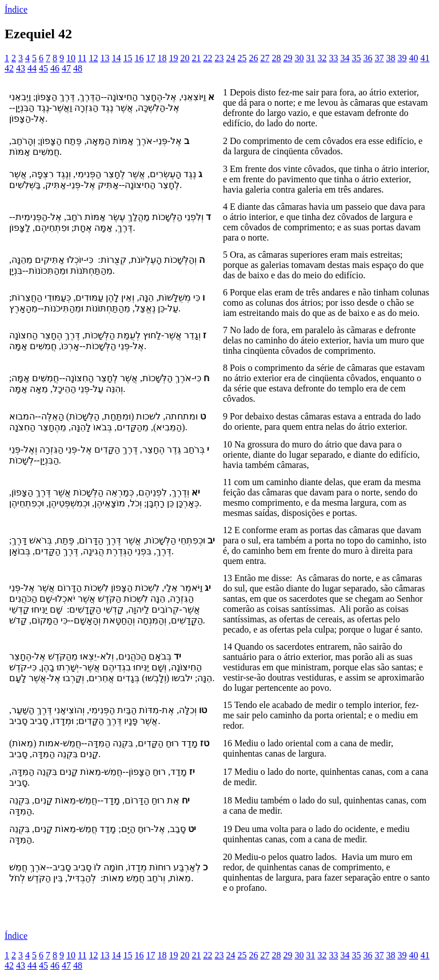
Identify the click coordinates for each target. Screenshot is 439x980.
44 (32, 68)
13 (105, 58)
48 (78, 68)
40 (413, 58)
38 (390, 58)
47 (66, 68)
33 (333, 58)
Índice (16, 9)
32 (322, 58)
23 (219, 58)
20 (185, 58)
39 (402, 58)
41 (425, 58)
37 (379, 58)
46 (55, 68)
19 (173, 58)
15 (127, 58)
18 (162, 58)
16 (139, 58)
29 (288, 58)
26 (253, 58)
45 (43, 68)
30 (299, 58)
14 (116, 58)
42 (9, 68)
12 (93, 58)
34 (345, 58)
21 (196, 58)
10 (71, 58)
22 (207, 58)
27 (265, 58)
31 (310, 58)
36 (368, 58)
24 (230, 58)
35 (356, 58)
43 (21, 68)
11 (82, 58)
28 (276, 58)
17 (150, 58)
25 (242, 58)
